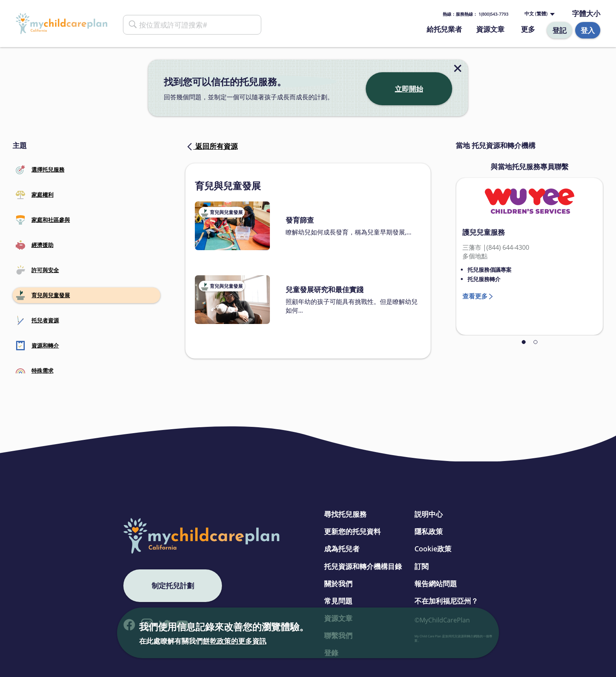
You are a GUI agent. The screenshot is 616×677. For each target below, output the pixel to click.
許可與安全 (37, 270)
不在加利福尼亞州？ (446, 601)
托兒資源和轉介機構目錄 (363, 566)
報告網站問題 (436, 584)
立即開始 (409, 89)
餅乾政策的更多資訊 (235, 641)
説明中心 (429, 514)
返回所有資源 (212, 146)
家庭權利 (35, 195)
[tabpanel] (530, 256)
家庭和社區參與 (43, 220)
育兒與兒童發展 (43, 295)
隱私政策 (429, 531)
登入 (588, 30)
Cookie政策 (433, 549)
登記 (559, 30)
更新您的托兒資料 (352, 531)
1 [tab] (524, 342)
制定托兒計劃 (173, 586)
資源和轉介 (37, 346)
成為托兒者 (342, 549)
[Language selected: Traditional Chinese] (539, 14)
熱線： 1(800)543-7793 (476, 14)
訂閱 (422, 566)
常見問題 (338, 601)
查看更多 (475, 296)
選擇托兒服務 (40, 170)
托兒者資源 (37, 320)
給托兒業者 (444, 29)
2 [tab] (535, 342)
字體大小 (586, 14)
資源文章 (490, 29)
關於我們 (338, 584)
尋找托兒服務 (345, 514)
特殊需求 (35, 371)
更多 (528, 29)
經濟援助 (35, 245)
